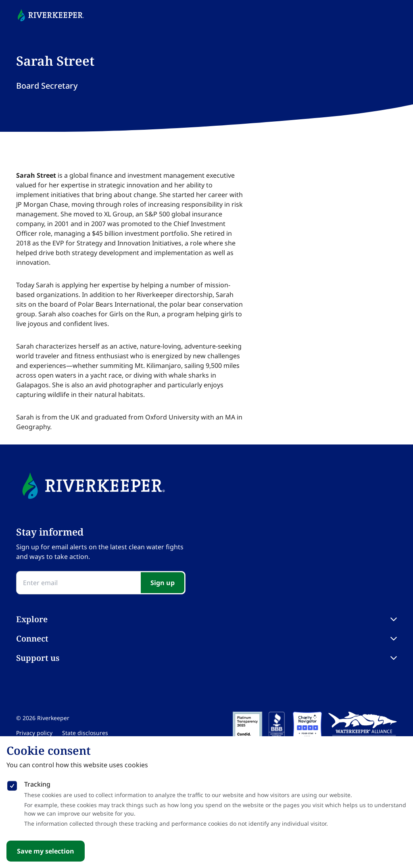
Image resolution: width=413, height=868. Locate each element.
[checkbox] (12, 784)
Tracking (37, 784)
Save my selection (46, 851)
